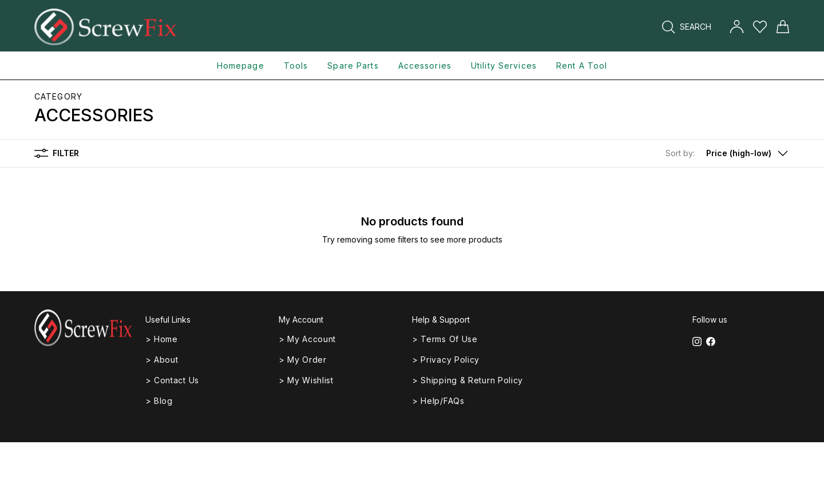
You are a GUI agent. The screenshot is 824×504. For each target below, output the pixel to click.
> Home (162, 339)
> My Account (307, 339)
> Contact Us (172, 380)
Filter (57, 153)
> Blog (159, 401)
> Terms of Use (445, 339)
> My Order (303, 360)
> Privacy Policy (446, 360)
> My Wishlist (306, 380)
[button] (728, 153)
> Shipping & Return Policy (468, 380)
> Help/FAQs (438, 401)
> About (162, 360)
